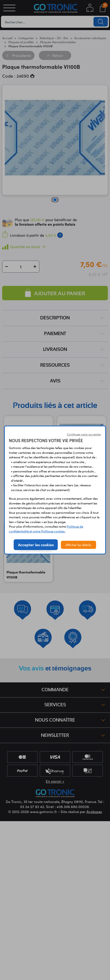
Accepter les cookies (36, 545)
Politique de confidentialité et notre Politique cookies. (46, 529)
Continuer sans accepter (84, 434)
